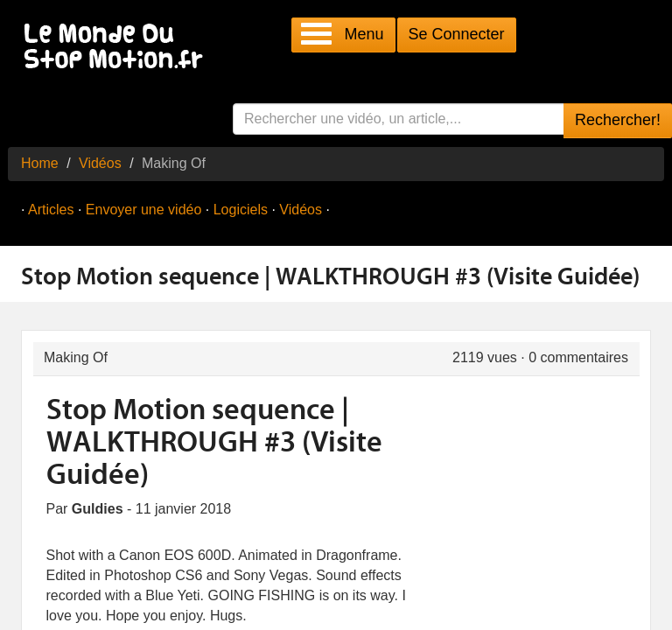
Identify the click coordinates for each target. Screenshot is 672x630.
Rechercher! (618, 120)
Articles (51, 210)
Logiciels (241, 210)
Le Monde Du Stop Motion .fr (118, 48)
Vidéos (100, 163)
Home (40, 163)
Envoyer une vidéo (144, 210)
